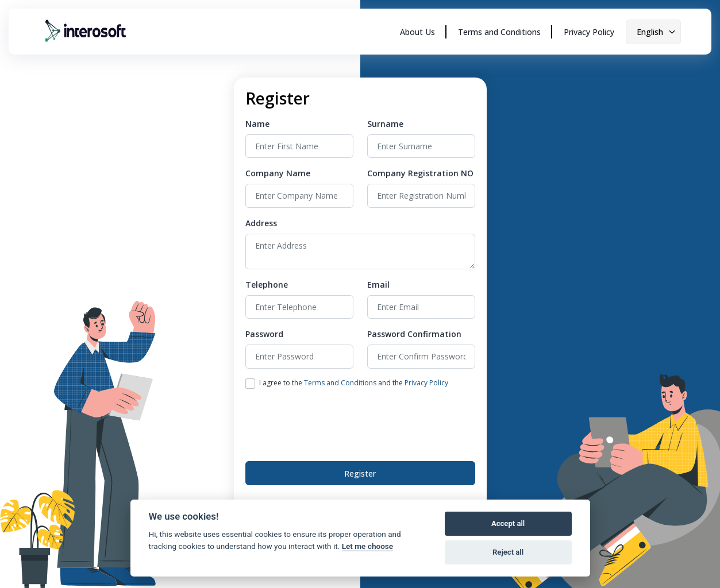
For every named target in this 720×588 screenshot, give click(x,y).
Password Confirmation (414, 334)
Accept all (508, 523)
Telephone (267, 285)
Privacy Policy (589, 32)
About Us (417, 32)
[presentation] (333, 423)
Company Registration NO (420, 173)
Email (378, 285)
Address (261, 223)
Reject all (508, 552)
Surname (385, 124)
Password (264, 334)
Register (360, 473)
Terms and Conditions (499, 32)
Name (257, 124)
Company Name (278, 173)
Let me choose (367, 546)
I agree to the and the (354, 383)
